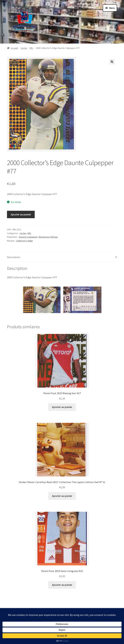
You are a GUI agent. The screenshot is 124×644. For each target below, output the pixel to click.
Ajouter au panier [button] (62, 407)
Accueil (14, 48)
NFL (31, 48)
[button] (112, 62)
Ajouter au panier (21, 214)
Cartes (24, 48)
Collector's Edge (24, 241)
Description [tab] (14, 257)
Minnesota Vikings (48, 237)
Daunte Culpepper (28, 237)
